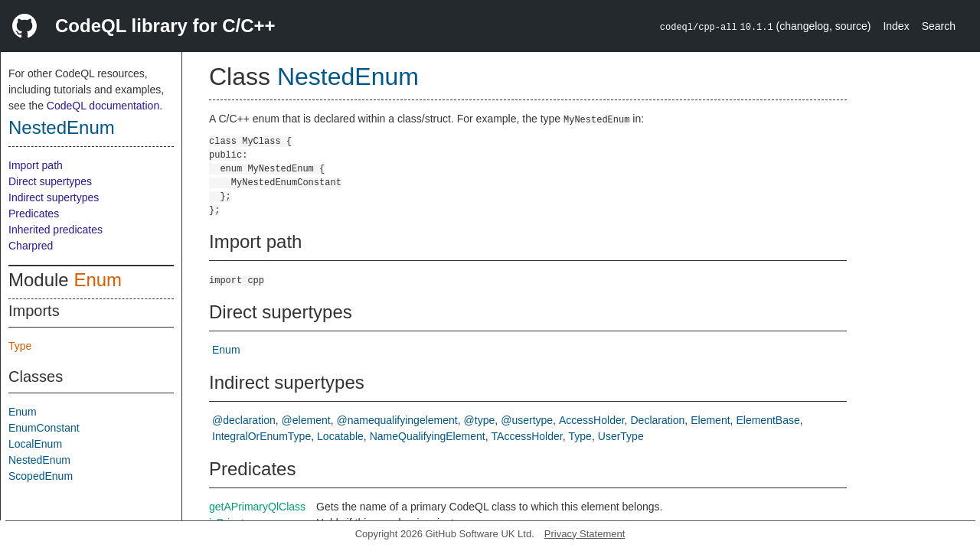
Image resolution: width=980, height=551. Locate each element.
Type (20, 346)
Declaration (657, 420)
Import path (36, 165)
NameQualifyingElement (428, 436)
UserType (621, 436)
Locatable (340, 436)
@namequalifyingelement (397, 420)
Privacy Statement (585, 534)
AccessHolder (592, 420)
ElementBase (768, 420)
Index (896, 26)
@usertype (527, 420)
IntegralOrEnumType (261, 436)
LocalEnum (35, 444)
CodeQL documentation (103, 106)
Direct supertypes (50, 181)
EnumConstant (44, 428)
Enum (98, 280)
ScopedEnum (41, 476)
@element (306, 420)
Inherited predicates (56, 230)
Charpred (31, 246)
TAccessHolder (527, 436)
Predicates (34, 214)
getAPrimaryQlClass (257, 507)
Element (710, 420)
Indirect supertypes (54, 197)
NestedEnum (62, 127)
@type (480, 420)
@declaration (244, 420)
